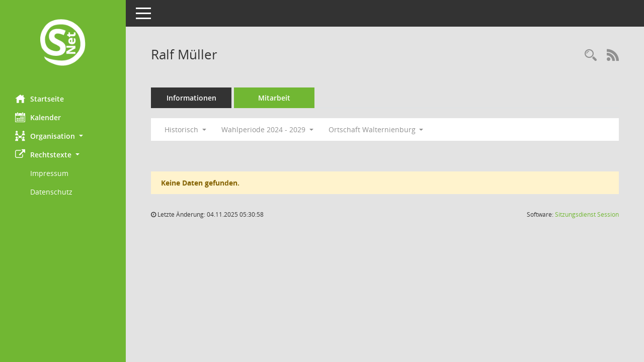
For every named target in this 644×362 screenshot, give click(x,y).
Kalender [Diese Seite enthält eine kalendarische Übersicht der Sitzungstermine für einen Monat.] (38, 117)
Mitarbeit (274, 98)
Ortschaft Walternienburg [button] (376, 129)
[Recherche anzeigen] (591, 56)
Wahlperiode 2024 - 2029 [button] (267, 129)
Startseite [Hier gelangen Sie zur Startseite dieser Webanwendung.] (39, 99)
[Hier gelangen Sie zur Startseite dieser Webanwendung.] (63, 43)
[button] (63, 136)
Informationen (191, 98)
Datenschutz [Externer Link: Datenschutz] (51, 192)
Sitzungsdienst (587, 214)
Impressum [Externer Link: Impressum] (49, 173)
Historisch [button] (185, 129)
